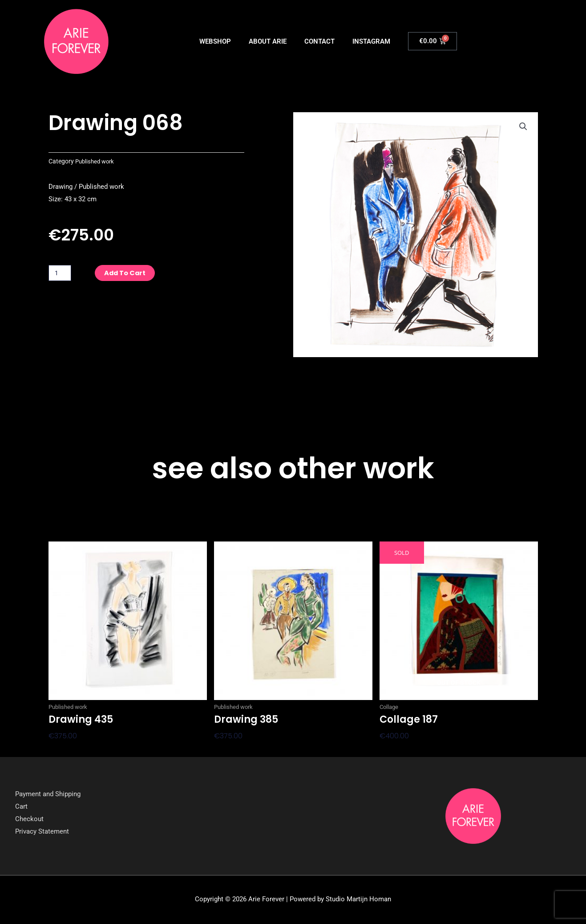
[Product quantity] (61, 273)
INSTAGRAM (371, 41)
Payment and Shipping (48, 795)
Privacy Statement (42, 832)
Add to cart (129, 273)
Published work (96, 161)
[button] (523, 127)
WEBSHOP (215, 41)
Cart (21, 807)
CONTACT (319, 41)
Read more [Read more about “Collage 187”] (399, 751)
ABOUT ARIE (268, 41)
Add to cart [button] (70, 751)
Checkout (29, 819)
